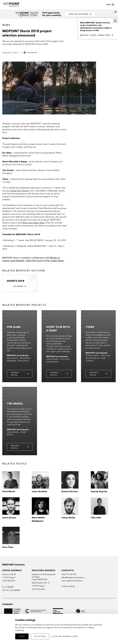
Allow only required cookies (65, 636)
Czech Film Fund (33, 261)
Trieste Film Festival (19, 191)
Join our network (80, 14)
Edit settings (40, 636)
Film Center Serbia (55, 261)
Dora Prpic (65, 360)
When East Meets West (33, 223)
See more (20, 287)
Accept (22, 636)
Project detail (20, 374)
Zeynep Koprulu (92, 356)
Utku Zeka (105, 356)
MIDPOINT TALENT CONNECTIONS (97, 35)
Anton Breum (12, 359)
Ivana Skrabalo (52, 360)
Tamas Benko (13, 433)
